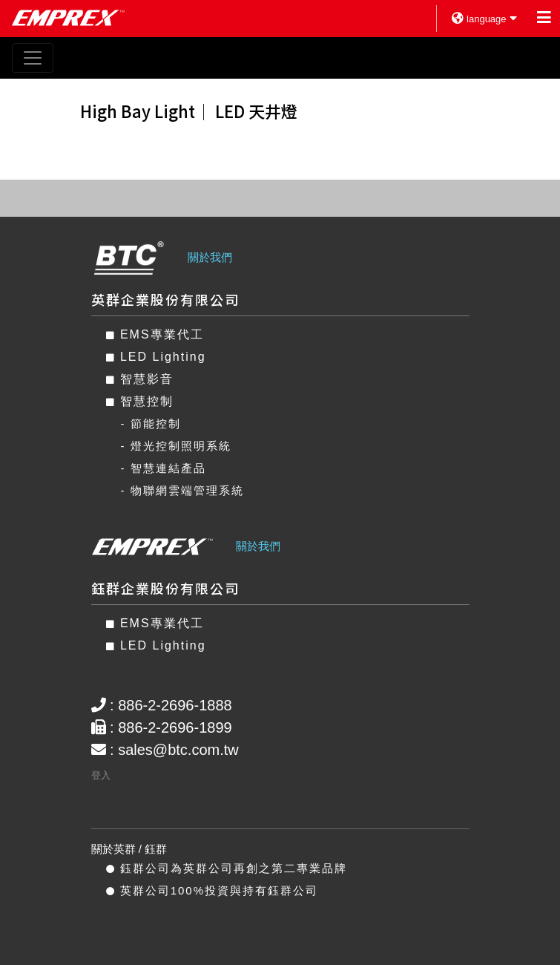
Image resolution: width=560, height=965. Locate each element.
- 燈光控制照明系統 (176, 446)
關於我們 (210, 257)
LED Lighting (156, 357)
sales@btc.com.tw (178, 750)
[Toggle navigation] (33, 58)
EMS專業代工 (155, 334)
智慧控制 (140, 401)
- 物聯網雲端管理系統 (182, 490)
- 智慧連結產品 (164, 468)
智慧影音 (140, 379)
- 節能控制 (151, 423)
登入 (101, 775)
